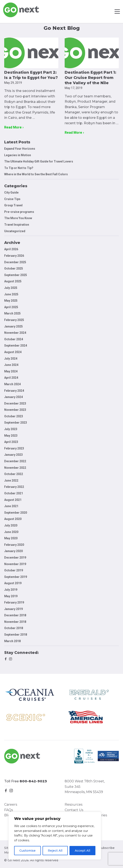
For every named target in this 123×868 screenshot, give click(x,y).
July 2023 (11, 429)
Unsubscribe (105, 848)
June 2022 (11, 480)
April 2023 (11, 442)
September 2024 (16, 346)
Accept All (82, 851)
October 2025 (14, 268)
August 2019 (13, 583)
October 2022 (14, 474)
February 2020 (14, 545)
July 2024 (11, 359)
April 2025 (11, 307)
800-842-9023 (33, 781)
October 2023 (14, 416)
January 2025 (13, 326)
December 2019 (15, 558)
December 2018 (15, 615)
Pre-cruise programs (19, 212)
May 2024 (11, 371)
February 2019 (14, 602)
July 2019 (11, 590)
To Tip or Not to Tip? (19, 168)
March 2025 (12, 313)
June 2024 (11, 365)
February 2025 (14, 320)
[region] (55, 836)
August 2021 (13, 500)
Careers (11, 805)
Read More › (14, 127)
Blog (8, 815)
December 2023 (15, 403)
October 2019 (14, 570)
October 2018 (14, 628)
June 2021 (11, 506)
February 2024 (14, 391)
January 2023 (13, 455)
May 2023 (11, 436)
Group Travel (13, 205)
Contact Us (74, 810)
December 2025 (15, 262)
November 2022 (15, 468)
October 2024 (14, 339)
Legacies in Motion (18, 155)
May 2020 (11, 538)
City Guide (11, 192)
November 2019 (15, 564)
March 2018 (12, 641)
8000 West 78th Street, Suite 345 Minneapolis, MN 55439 (85, 787)
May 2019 (11, 596)
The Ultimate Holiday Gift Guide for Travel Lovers (39, 161)
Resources (74, 805)
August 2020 (13, 519)
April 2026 (11, 249)
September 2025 (16, 275)
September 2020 (16, 513)
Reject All (55, 851)
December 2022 (15, 461)
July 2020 (11, 525)
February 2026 (14, 256)
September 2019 (16, 577)
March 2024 (12, 384)
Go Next (21, 10)
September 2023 (16, 423)
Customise (27, 851)
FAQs (9, 810)
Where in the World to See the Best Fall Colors (36, 174)
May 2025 (11, 301)
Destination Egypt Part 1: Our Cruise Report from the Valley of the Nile (90, 78)
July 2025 (11, 288)
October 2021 (14, 493)
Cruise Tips (12, 199)
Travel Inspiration (17, 225)
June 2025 (11, 294)
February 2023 (14, 448)
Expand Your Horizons (20, 149)
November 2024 (15, 333)
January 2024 (13, 397)
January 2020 (13, 551)
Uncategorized (15, 231)
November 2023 (15, 410)
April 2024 (11, 378)
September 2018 (16, 635)
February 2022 (14, 487)
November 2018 (15, 622)
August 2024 (13, 352)
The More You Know (18, 218)
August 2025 (13, 281)
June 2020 (11, 532)
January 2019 (13, 609)
